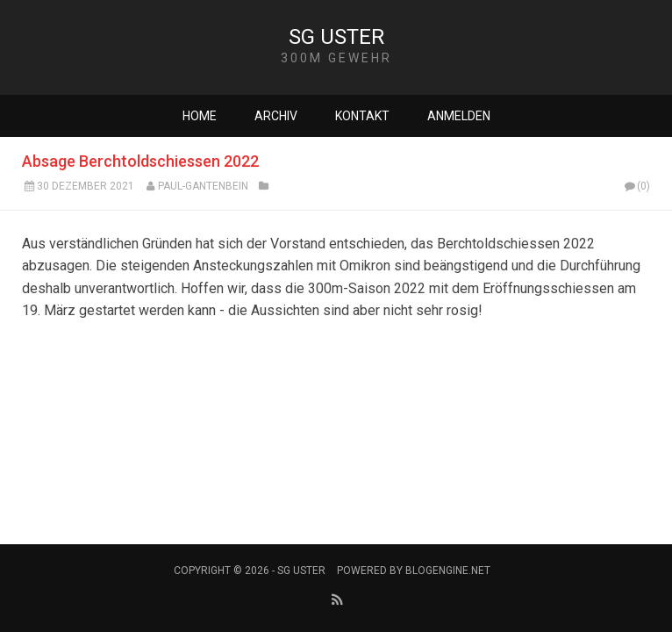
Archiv (276, 116)
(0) (636, 186)
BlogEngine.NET (448, 571)
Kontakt (362, 116)
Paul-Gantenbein (203, 186)
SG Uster (336, 37)
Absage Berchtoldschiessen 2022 (140, 161)
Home (200, 116)
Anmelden (459, 116)
